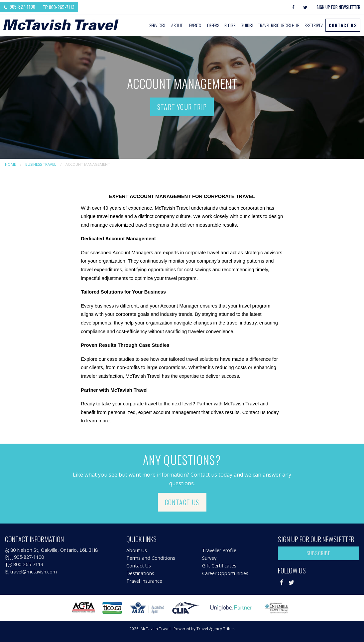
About (177, 25)
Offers (213, 25)
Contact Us (343, 25)
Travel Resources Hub (279, 25)
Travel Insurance (144, 581)
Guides (247, 25)
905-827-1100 (19, 7)
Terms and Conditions (151, 558)
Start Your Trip (182, 107)
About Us (137, 550)
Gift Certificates (219, 566)
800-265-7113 (28, 564)
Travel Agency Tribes (216, 629)
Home (10, 164)
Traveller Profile (219, 550)
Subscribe (319, 553)
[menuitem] (158, 25)
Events (195, 25)
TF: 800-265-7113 (59, 7)
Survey (209, 558)
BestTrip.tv (314, 25)
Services (157, 25)
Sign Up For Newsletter (338, 7)
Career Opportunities (225, 573)
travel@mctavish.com (33, 572)
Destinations (140, 573)
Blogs (230, 25)
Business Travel (41, 164)
